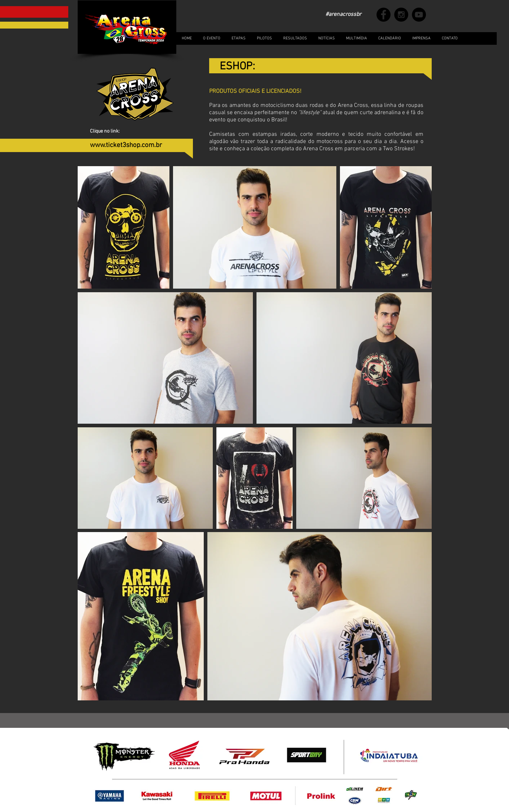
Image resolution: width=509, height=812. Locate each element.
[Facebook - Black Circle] (383, 15)
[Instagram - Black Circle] (401, 15)
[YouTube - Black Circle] (419, 15)
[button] (356, 38)
